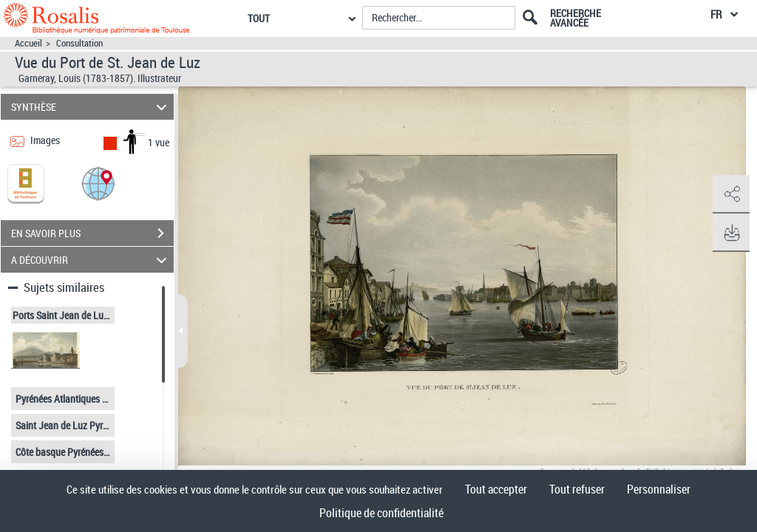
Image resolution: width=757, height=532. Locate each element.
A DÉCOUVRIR (91, 260)
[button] (98, 183)
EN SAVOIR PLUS (92, 233)
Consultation (79, 43)
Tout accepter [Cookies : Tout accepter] (496, 489)
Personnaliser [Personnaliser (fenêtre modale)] (659, 489)
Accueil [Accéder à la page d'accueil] (28, 43)
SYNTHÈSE (91, 107)
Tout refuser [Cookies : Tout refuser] (577, 489)
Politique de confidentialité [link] (381, 513)
